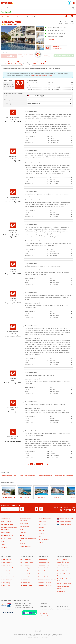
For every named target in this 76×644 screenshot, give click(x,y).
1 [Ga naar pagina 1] (32, 464)
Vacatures (41, 533)
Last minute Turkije (25, 565)
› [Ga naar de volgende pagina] (48, 465)
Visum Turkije (24, 524)
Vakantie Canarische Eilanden (47, 580)
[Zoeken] (73, 8)
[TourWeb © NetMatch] (38, 631)
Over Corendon (6, 519)
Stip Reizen (23, 533)
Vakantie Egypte (6, 571)
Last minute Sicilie (25, 583)
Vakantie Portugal (6, 580)
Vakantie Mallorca (44, 562)
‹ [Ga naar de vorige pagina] (28, 465)
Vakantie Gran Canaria (45, 568)
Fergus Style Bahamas (64, 571)
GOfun (22, 535)
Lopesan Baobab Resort (64, 584)
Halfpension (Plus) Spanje (8, 476)
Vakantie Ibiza (43, 559)
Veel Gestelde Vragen (7, 535)
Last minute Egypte (25, 568)
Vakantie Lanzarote (44, 574)
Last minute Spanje (25, 559)
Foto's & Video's (38, 64)
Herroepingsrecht (6, 533)
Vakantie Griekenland (7, 577)
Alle (28, 100)
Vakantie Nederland (7, 568)
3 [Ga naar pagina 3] (38, 464)
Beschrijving (18, 64)
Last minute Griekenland (27, 562)
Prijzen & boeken (9, 64)
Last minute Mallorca (26, 574)
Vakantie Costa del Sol (45, 586)
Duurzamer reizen (44, 539)
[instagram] (41, 509)
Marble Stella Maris (63, 559)
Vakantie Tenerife (44, 577)
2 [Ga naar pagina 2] (35, 464)
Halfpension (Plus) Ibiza (45, 476)
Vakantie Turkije (6, 586)
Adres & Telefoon (6, 522)
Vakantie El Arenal (44, 565)
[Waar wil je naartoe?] (38, 8)
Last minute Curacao (26, 571)
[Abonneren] (22, 509)
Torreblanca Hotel (63, 565)
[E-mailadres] (10, 509)
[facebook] (37, 509)
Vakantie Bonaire (6, 559)
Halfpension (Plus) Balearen (27, 476)
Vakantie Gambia (6, 574)
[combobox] (38, 8)
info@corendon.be (45, 616)
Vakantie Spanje (6, 583)
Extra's (3, 544)
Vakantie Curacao (6, 565)
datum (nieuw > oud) (34, 104)
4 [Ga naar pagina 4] (41, 464)
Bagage (3, 541)
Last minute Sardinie (26, 586)
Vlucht (45, 64)
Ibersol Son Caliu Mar (64, 568)
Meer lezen (51, 39)
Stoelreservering (25, 527)
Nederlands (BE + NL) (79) (36, 96)
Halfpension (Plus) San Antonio (64, 476)
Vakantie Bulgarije (6, 562)
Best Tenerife (61, 592)
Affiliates (22, 543)
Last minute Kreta (25, 580)
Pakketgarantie (6, 12)
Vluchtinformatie (6, 538)
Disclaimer (42, 531)
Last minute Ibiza (25, 577)
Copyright (41, 528)
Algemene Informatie (7, 525)
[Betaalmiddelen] (8, 612)
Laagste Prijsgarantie (45, 519)
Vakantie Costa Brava (45, 583)
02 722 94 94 (67, 510)
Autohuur (4, 547)
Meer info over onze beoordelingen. (42, 76)
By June (22, 530)
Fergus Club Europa (63, 562)
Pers (40, 536)
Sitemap (41, 542)
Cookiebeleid (42, 522)
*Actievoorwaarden (26, 546)
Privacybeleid (42, 525)
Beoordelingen (27, 64)
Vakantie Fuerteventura (45, 571)
